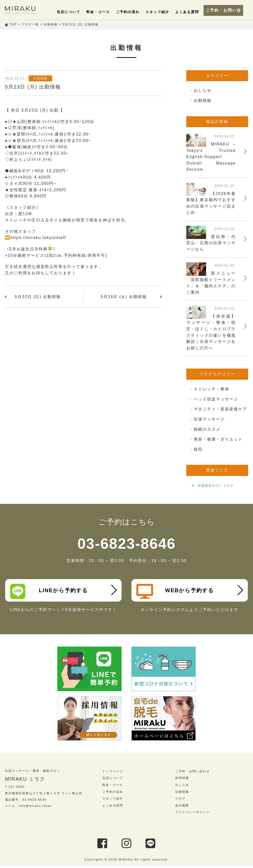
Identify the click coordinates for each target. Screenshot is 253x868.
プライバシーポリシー (192, 815)
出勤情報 (42, 78)
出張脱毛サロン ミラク (216, 486)
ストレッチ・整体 (211, 389)
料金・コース (106, 12)
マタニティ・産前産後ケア (220, 409)
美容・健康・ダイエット (218, 439)
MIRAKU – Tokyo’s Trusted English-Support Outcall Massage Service (211, 157)
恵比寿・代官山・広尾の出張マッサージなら (211, 243)
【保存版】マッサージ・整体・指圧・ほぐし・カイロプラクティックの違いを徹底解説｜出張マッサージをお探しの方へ (211, 332)
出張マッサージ (209, 419)
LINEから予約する (51, 591)
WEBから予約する (177, 591)
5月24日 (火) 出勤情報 (124, 297)
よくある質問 (188, 12)
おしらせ (203, 90)
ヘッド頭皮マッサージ (216, 399)
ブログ (180, 801)
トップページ (113, 774)
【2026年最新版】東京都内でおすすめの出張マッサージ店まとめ (211, 203)
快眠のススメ (207, 429)
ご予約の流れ (133, 12)
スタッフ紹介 (161, 12)
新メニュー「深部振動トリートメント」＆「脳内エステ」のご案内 (211, 283)
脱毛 (198, 449)
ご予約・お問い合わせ (226, 10)
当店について (78, 12)
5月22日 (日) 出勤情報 (38, 297)
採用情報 (182, 780)
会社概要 (182, 808)
